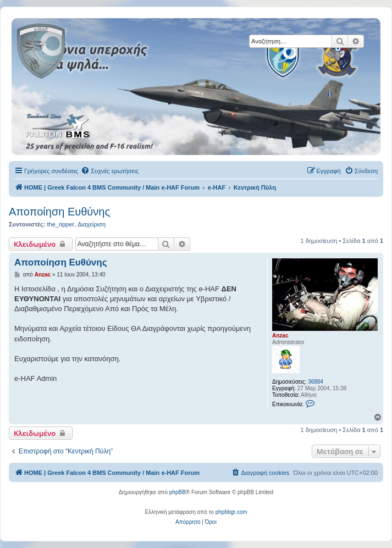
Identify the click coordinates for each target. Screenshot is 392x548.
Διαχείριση (92, 224)
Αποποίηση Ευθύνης (59, 212)
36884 (316, 382)
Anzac (280, 336)
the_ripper (60, 224)
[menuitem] (110, 171)
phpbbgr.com (231, 512)
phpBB (178, 492)
